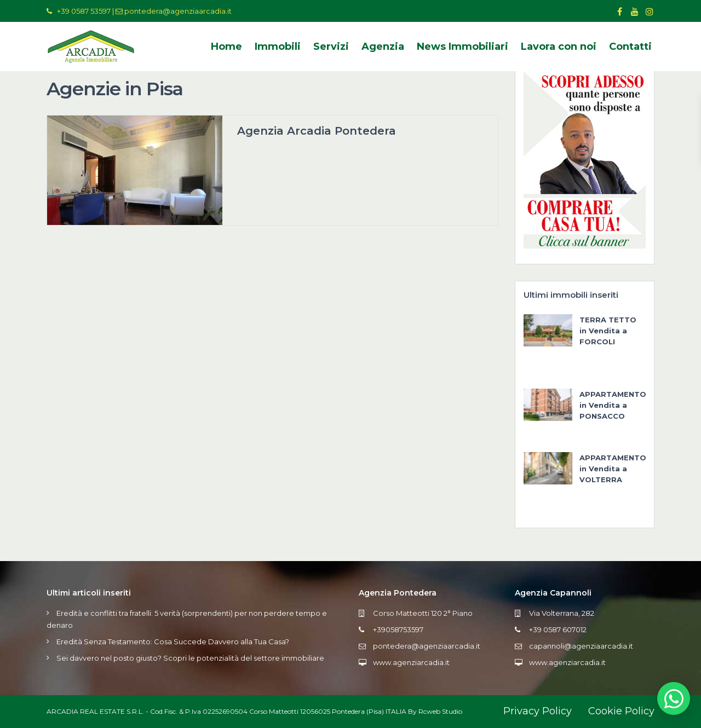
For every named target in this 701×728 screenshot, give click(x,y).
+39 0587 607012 (558, 629)
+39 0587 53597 (84, 11)
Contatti (630, 47)
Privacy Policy (538, 711)
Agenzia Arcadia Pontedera (317, 131)
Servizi (331, 47)
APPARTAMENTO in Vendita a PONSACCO (613, 405)
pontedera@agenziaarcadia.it (178, 11)
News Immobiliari (462, 47)
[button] (674, 698)
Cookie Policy (621, 711)
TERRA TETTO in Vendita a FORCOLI (608, 331)
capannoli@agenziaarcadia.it (581, 646)
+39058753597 (398, 629)
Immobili (278, 47)
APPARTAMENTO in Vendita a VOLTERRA (613, 469)
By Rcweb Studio (435, 711)
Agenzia (383, 47)
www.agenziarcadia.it (411, 662)
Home (226, 47)
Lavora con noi (559, 47)
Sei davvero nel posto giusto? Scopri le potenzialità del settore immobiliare (190, 658)
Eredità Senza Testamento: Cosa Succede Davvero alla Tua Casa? (173, 642)
